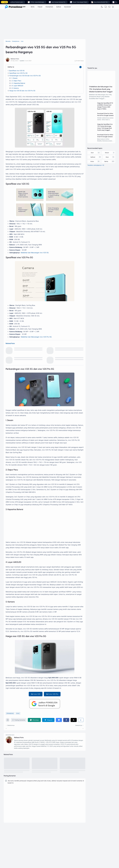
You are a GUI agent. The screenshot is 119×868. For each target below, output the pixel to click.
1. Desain (15, 78)
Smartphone (49, 7)
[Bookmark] (8, 720)
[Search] (109, 7)
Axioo (92, 161)
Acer (92, 153)
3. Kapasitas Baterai (19, 83)
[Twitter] (74, 720)
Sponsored (67, 7)
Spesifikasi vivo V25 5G (17, 71)
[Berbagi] (81, 720)
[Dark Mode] (102, 7)
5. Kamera (15, 88)
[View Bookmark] (106, 7)
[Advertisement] (59, 24)
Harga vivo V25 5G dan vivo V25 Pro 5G (22, 91)
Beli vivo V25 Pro (52, 694)
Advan (107, 153)
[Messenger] (59, 720)
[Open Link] (113, 7)
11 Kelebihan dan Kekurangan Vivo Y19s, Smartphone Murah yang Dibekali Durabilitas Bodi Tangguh (101, 89)
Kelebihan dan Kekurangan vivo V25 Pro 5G (36, 337)
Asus (107, 157)
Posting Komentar (19, 720)
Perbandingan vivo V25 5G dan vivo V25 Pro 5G (25, 76)
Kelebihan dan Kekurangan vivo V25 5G (35, 253)
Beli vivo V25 (36, 694)
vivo (18, 713)
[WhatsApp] (34, 720)
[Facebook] (66, 720)
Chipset (40, 7)
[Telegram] (48, 720)
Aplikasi (59, 7)
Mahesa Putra (19, 737)
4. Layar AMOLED (18, 86)
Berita (33, 7)
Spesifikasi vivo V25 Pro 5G (18, 73)
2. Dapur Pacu (17, 81)
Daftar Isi (11, 67)
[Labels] (101, 165)
